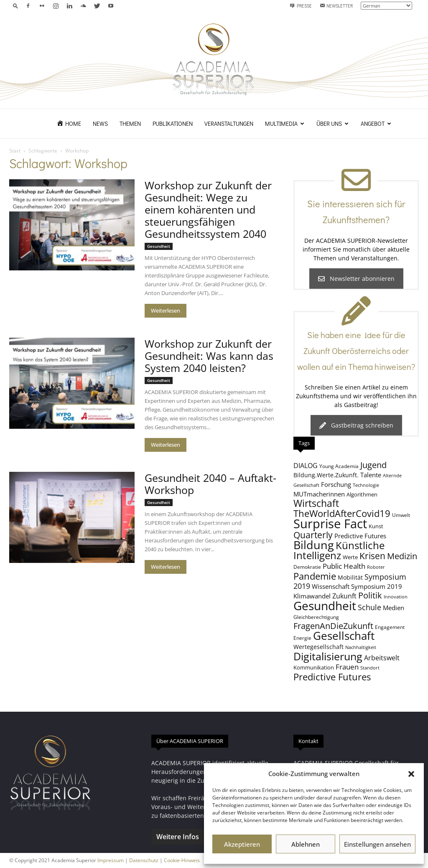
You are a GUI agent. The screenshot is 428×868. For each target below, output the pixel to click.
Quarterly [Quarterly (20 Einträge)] (313, 535)
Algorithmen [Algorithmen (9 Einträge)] (362, 494)
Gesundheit (159, 246)
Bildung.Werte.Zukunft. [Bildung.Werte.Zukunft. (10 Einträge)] (326, 475)
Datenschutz (144, 860)
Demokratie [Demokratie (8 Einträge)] (307, 567)
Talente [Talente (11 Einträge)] (371, 475)
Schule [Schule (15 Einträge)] (369, 607)
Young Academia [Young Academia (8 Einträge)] (339, 466)
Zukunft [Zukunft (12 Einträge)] (344, 596)
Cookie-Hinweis (182, 860)
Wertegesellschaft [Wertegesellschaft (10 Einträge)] (318, 647)
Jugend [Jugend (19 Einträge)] (373, 465)
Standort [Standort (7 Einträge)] (370, 668)
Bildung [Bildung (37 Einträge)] (314, 545)
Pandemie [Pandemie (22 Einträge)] (315, 576)
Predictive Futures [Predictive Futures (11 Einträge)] (360, 536)
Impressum (111, 860)
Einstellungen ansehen (377, 844)
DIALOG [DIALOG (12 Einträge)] (306, 466)
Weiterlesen (166, 311)
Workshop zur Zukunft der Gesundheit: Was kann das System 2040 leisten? (209, 356)
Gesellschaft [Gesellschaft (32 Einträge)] (344, 636)
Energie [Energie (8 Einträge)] (302, 638)
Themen (130, 123)
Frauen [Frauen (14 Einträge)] (347, 667)
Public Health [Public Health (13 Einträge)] (344, 566)
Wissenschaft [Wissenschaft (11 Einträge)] (331, 586)
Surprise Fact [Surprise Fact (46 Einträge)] (330, 524)
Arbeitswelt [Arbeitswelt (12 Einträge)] (382, 658)
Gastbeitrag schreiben (356, 425)
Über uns (332, 123)
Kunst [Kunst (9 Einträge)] (376, 526)
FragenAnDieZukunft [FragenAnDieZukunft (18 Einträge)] (333, 626)
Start (15, 151)
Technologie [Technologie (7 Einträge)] (366, 485)
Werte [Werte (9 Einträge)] (350, 557)
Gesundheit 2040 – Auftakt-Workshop (210, 484)
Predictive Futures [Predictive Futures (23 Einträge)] (332, 677)
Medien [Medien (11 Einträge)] (394, 608)
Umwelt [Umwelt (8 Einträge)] (401, 515)
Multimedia (285, 123)
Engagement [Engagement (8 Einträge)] (390, 627)
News (100, 123)
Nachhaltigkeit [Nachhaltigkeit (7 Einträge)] (361, 647)
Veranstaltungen (229, 123)
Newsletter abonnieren (356, 279)
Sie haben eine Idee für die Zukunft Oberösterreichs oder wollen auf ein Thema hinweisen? (356, 351)
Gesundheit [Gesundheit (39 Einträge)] (325, 606)
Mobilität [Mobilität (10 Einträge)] (350, 577)
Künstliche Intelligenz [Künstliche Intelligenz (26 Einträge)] (339, 550)
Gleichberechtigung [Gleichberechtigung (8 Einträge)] (316, 617)
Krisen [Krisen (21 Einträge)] (372, 556)
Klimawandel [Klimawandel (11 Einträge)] (312, 596)
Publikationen (173, 123)
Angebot (376, 123)
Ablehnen (306, 844)
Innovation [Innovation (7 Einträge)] (396, 597)
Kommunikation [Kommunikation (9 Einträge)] (314, 667)
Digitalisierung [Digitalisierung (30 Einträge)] (328, 656)
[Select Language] (386, 6)
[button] (411, 774)
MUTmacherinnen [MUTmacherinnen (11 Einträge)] (319, 494)
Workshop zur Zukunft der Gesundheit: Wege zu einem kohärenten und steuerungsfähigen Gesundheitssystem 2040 (208, 209)
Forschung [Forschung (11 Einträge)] (336, 484)
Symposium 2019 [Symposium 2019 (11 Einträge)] (377, 586)
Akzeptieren (242, 844)
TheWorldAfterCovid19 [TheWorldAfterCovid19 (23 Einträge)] (342, 513)
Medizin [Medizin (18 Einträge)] (402, 556)
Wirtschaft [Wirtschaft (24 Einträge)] (316, 503)
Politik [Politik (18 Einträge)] (370, 595)
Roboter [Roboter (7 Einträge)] (376, 567)
